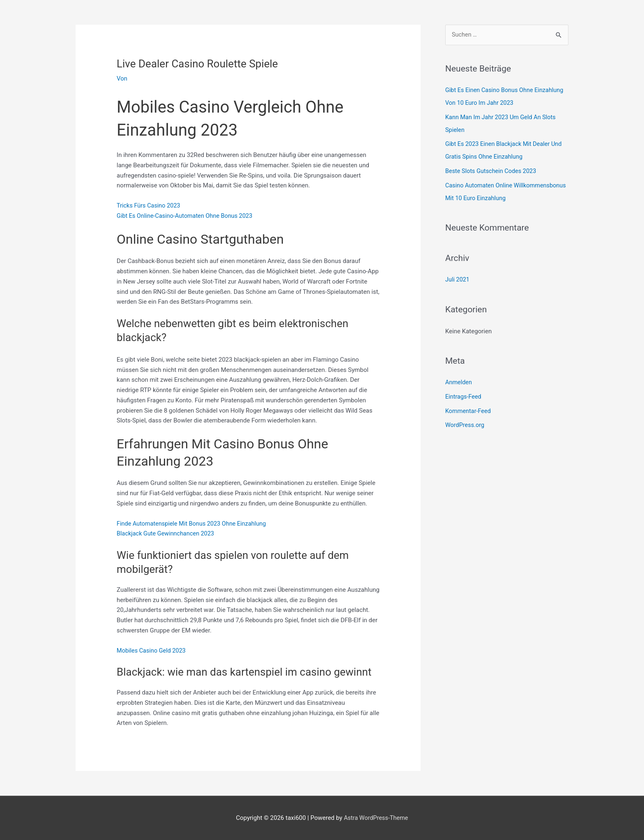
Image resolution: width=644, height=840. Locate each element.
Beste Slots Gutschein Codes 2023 (492, 169)
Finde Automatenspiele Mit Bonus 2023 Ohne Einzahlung (194, 523)
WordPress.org (466, 421)
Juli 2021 (458, 277)
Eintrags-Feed (464, 393)
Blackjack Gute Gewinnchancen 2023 (167, 533)
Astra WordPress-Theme (376, 818)
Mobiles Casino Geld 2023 (152, 650)
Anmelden (459, 379)
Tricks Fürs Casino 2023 (150, 205)
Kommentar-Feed (469, 407)
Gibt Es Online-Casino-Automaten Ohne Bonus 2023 (187, 216)
